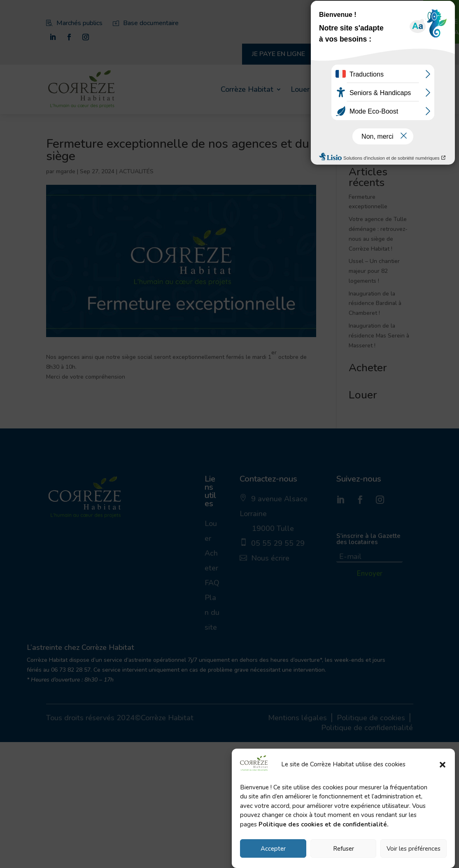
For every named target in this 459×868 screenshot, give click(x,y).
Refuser (344, 849)
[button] (443, 765)
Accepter (273, 849)
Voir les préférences (414, 849)
